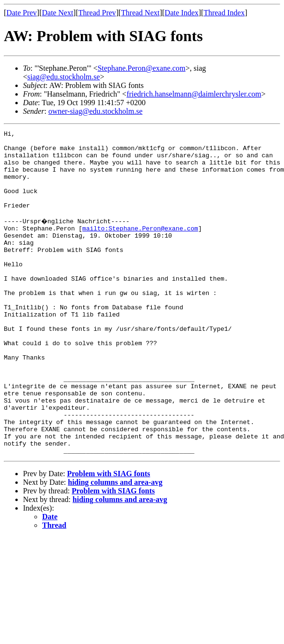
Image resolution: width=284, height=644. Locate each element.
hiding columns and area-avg (115, 545)
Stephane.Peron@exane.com (142, 68)
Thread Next (140, 13)
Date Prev (22, 13)
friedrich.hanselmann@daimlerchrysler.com (194, 94)
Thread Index (224, 13)
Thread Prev (97, 13)
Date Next (58, 13)
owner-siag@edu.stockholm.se (96, 111)
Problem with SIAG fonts (109, 537)
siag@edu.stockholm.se (64, 77)
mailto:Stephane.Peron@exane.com (140, 247)
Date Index (182, 13)
